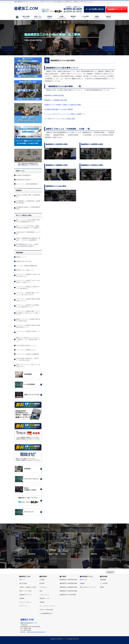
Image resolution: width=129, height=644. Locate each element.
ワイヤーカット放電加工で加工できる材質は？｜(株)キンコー (28, 281)
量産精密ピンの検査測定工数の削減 (56, 100)
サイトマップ (23, 606)
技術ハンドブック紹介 (25, 591)
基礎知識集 (103, 580)
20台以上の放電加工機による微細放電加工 (28, 196)
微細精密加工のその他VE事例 (68, 595)
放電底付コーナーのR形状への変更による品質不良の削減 (62, 105)
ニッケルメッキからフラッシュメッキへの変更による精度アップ (65, 114)
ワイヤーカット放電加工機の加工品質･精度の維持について (28, 326)
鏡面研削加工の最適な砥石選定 (54, 95)
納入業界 (42, 583)
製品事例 (32, 554)
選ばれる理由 (32, 538)
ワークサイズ (43, 587)
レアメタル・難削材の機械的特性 (27, 266)
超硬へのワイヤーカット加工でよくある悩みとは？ (28, 365)
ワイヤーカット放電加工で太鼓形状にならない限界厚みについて (28, 306)
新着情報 (94, 554)
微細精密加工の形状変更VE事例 (68, 580)
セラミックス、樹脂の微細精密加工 (27, 184)
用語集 (102, 587)
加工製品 (42, 580)
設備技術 (94, 538)
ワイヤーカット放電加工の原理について (28, 332)
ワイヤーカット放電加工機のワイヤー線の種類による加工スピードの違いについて (28, 313)
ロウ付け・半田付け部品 (46, 610)
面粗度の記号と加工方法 (24, 261)
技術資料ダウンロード (25, 595)
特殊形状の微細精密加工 (24, 175)
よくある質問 (104, 583)
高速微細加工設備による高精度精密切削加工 (28, 208)
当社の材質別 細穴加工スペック (26, 346)
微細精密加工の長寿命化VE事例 (68, 591)
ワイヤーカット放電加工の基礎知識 (27, 354)
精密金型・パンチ (44, 598)
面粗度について (21, 257)
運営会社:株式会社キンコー (29, 623)
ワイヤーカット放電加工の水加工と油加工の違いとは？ (28, 275)
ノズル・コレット (44, 595)
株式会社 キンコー (62, 639)
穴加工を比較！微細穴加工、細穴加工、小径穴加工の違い (27, 359)
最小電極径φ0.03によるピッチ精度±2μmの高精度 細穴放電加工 (27, 245)
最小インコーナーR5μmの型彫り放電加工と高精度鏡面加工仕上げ (28, 221)
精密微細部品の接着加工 (24, 180)
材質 (41, 591)
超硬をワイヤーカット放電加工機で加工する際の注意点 (28, 320)
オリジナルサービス (63, 538)
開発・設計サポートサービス (88, 587)
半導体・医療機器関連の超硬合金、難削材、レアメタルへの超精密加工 (28, 239)
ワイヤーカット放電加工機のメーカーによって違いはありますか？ (28, 294)
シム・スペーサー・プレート (47, 606)
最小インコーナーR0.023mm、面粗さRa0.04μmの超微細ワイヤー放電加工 (28, 227)
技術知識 (104, 576)
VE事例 (63, 554)
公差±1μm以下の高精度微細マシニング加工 (28, 233)
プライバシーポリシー (25, 602)
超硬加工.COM (26, 8)
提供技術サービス (87, 576)
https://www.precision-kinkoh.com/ (36, 632)
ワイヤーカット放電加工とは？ (26, 350)
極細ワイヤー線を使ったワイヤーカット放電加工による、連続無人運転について (28, 339)
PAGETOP (110, 572)
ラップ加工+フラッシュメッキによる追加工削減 (60, 119)
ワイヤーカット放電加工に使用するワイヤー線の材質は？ (28, 288)
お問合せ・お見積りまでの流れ (28, 587)
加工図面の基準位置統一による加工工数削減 (58, 109)
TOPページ (22, 580)
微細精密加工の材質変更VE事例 (68, 583)
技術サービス (84, 580)
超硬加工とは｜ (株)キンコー (25, 270)
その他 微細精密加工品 (46, 613)
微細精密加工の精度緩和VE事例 (68, 587)
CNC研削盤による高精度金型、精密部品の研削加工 (28, 202)
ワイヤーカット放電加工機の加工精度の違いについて (28, 300)
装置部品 (42, 602)
